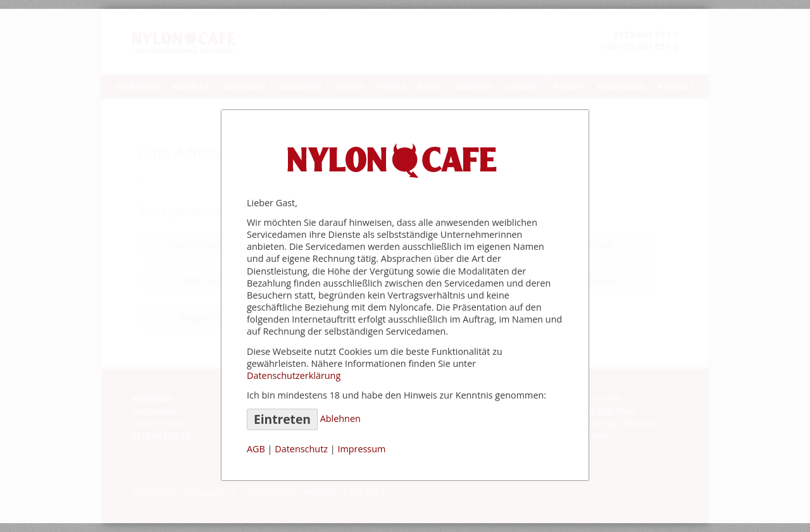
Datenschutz (301, 449)
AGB (256, 449)
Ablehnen (340, 418)
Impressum (361, 449)
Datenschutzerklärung (294, 375)
